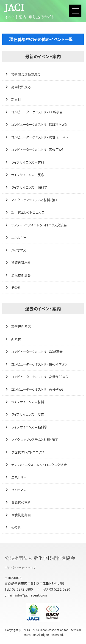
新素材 (16, 99)
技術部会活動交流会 (26, 74)
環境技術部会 (21, 275)
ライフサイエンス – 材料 (28, 162)
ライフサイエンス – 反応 (28, 175)
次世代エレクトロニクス (28, 212)
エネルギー (19, 237)
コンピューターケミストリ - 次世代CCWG (40, 137)
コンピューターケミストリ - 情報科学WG (39, 124)
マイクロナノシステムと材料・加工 (35, 200)
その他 (16, 287)
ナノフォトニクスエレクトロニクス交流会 (39, 225)
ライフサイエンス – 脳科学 (29, 187)
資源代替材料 (21, 263)
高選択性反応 (21, 87)
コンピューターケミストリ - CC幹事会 (37, 112)
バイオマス (19, 250)
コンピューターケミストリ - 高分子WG (37, 150)
